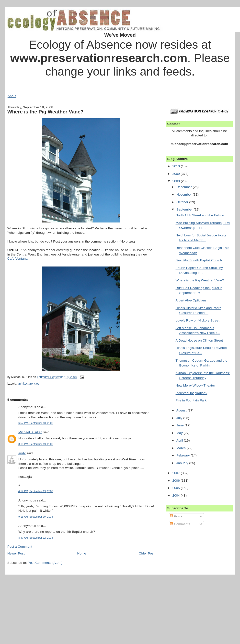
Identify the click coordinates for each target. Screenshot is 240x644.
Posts (176, 516)
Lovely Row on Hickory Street (198, 320)
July (180, 418)
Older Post (147, 553)
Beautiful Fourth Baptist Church (199, 260)
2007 (177, 473)
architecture (25, 384)
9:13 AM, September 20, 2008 (36, 517)
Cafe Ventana (17, 259)
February (183, 455)
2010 (177, 166)
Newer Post (16, 553)
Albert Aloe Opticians (191, 300)
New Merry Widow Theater (195, 385)
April (180, 440)
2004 (177, 495)
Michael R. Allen (30, 432)
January (183, 463)
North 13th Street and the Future (200, 215)
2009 (177, 174)
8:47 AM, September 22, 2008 (36, 538)
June (180, 425)
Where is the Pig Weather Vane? (45, 112)
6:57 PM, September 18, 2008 (36, 423)
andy (22, 453)
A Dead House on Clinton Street (199, 340)
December (185, 187)
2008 (177, 181)
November (185, 194)
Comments (180, 524)
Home (82, 553)
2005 (177, 488)
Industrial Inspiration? (192, 393)
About (12, 96)
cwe (37, 384)
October (183, 202)
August (182, 410)
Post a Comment (20, 547)
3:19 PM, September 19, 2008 (36, 444)
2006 (177, 481)
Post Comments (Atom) (45, 563)
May (180, 433)
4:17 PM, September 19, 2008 (36, 491)
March (182, 448)
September (185, 209)
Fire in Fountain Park (191, 400)
